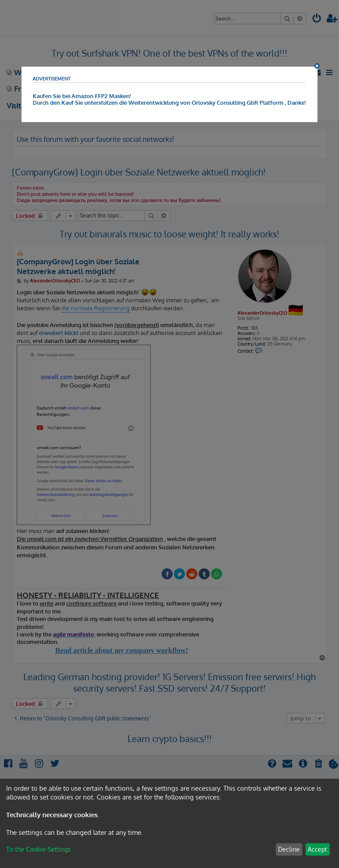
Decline (289, 849)
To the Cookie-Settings (39, 849)
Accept (317, 849)
